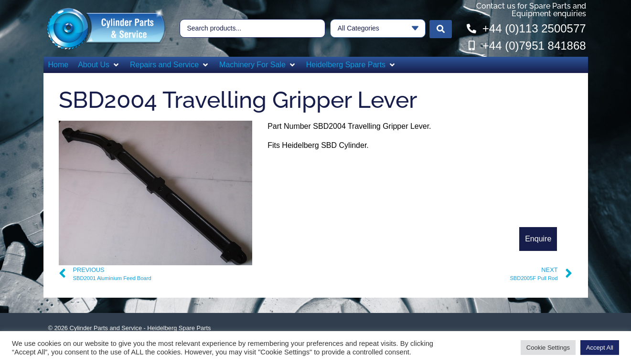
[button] (99, 65)
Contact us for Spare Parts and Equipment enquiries (531, 10)
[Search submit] (441, 29)
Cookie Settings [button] (548, 348)
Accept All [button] (600, 348)
